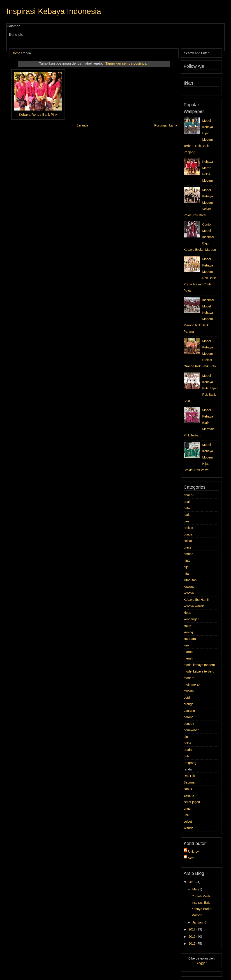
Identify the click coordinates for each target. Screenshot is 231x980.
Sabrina (189, 782)
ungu (187, 808)
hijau (187, 567)
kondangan (191, 619)
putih (187, 756)
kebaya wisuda (194, 606)
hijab (187, 560)
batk (187, 515)
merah (188, 658)
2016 (193, 937)
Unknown (195, 851)
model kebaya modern (199, 665)
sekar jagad (192, 802)
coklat (188, 541)
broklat (188, 528)
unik (187, 815)
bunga (188, 534)
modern (189, 678)
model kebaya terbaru (199, 671)
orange (189, 704)
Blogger (201, 963)
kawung (189, 587)
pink (187, 737)
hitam (187, 574)
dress (187, 547)
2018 (193, 882)
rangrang (190, 763)
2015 (193, 944)
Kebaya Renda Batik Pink (38, 114)
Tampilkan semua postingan (127, 63)
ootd (187, 698)
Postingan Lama (166, 125)
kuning (188, 632)
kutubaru (190, 639)
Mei (195, 889)
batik (187, 508)
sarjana (189, 795)
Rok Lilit (189, 776)
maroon (189, 652)
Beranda (16, 35)
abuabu (189, 495)
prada (188, 750)
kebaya (189, 593)
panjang (189, 711)
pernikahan (191, 730)
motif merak (192, 684)
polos (187, 743)
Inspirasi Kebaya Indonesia (54, 11)
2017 (193, 929)
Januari (198, 922)
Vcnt (191, 858)
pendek (189, 724)
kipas (187, 613)
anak (187, 502)
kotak (187, 626)
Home (16, 53)
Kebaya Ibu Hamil (196, 600)
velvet (188, 822)
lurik (187, 645)
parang (189, 717)
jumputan (190, 580)
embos (188, 554)
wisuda (189, 828)
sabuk (188, 789)
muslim (189, 691)
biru (186, 521)
